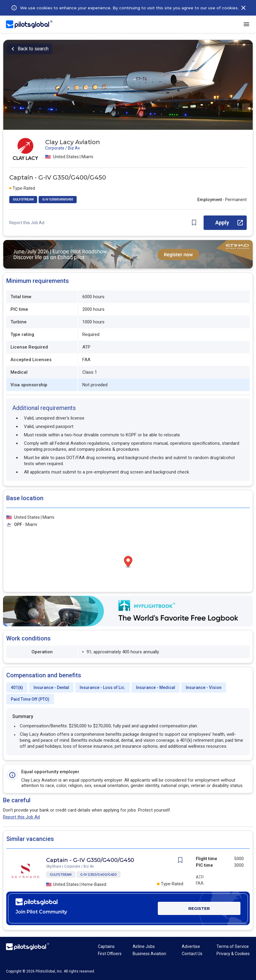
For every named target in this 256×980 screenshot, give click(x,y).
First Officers (110, 954)
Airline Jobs (144, 946)
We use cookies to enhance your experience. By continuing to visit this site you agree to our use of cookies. (129, 8)
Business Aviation (149, 954)
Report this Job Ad (27, 223)
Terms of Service (233, 946)
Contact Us (192, 954)
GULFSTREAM (23, 199)
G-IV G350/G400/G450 (57, 199)
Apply (222, 223)
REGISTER (199, 908)
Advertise (191, 946)
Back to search (33, 49)
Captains (106, 946)
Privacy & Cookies (233, 954)
